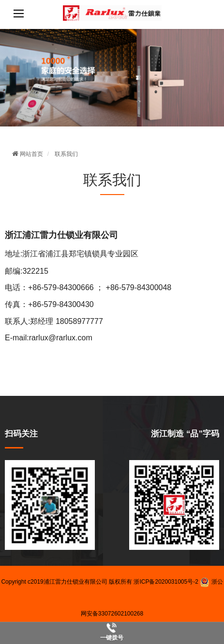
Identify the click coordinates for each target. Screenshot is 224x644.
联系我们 (66, 154)
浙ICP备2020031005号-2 (166, 582)
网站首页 (28, 154)
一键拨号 (112, 638)
